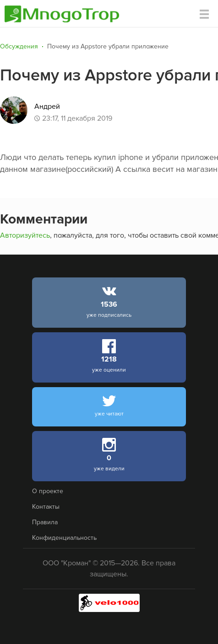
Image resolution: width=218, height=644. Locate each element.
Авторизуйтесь (25, 235)
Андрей (47, 106)
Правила (45, 522)
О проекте (48, 491)
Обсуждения (19, 46)
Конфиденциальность (64, 538)
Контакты (46, 507)
